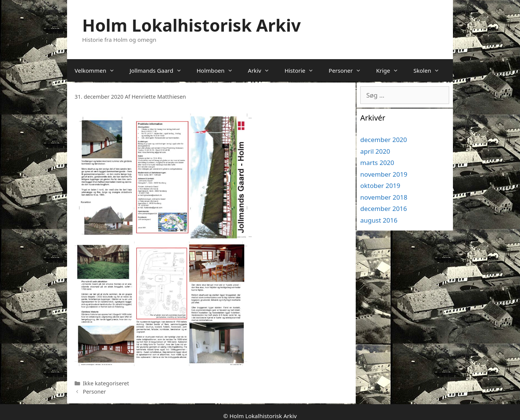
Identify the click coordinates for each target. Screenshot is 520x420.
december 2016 (384, 208)
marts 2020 (377, 163)
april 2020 (375, 151)
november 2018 (384, 197)
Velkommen (98, 70)
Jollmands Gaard (159, 70)
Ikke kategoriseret (106, 383)
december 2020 (384, 140)
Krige (391, 70)
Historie (303, 70)
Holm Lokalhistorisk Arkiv (191, 25)
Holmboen (219, 70)
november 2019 (384, 174)
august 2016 (379, 220)
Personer (349, 70)
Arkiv (262, 70)
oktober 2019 (380, 186)
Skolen (430, 70)
